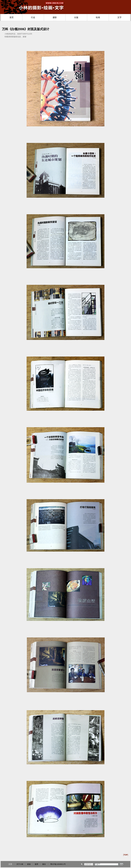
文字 (119, 17)
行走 (33, 17)
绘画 (98, 17)
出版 (76, 17)
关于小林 (20, 864)
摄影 (55, 17)
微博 (36, 864)
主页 (10, 864)
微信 (44, 864)
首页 (12, 17)
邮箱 (29, 864)
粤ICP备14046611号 (58, 864)
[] (126, 855)
